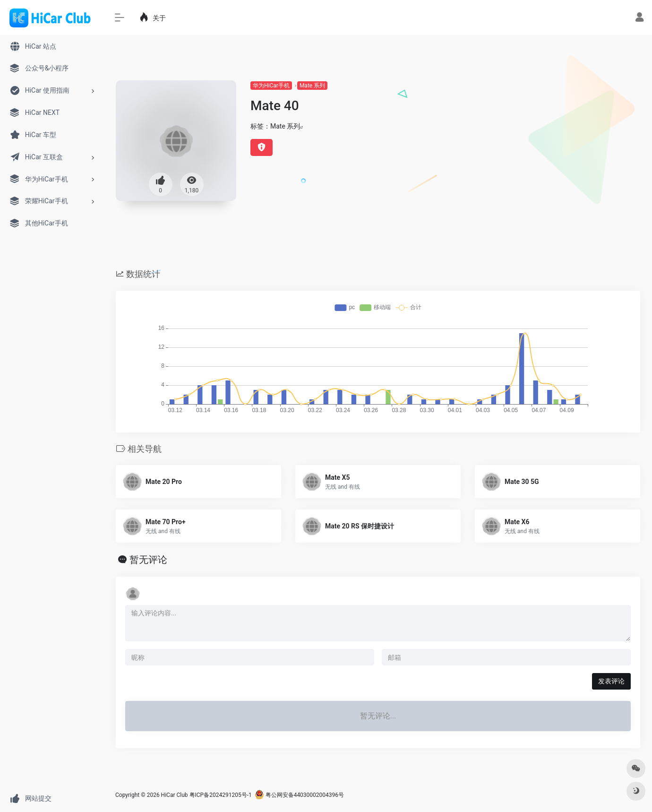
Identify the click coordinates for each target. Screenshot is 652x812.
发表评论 (611, 681)
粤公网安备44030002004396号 (299, 795)
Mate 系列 (312, 86)
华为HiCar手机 (271, 86)
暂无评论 (148, 560)
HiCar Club (175, 795)
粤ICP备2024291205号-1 (221, 795)
